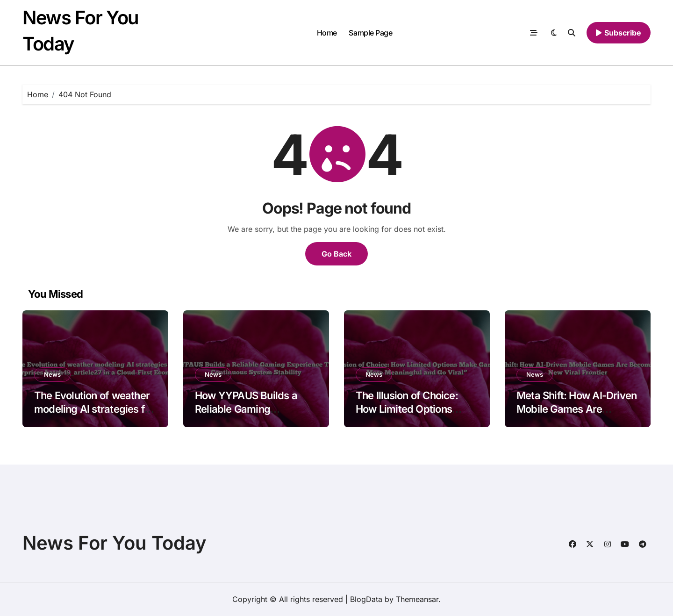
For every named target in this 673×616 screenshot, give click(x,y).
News (52, 374)
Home (327, 33)
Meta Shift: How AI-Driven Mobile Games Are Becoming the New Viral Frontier (576, 415)
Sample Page (370, 33)
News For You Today (115, 543)
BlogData (366, 599)
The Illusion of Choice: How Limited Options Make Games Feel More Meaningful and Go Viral (412, 415)
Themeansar (417, 599)
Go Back (336, 254)
